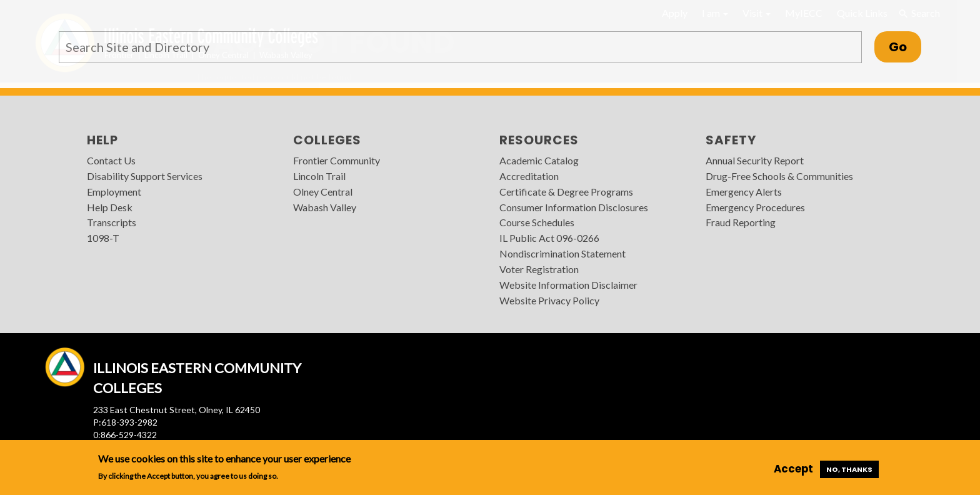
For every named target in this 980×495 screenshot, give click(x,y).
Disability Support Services (145, 176)
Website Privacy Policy (549, 300)
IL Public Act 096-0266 (549, 238)
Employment (114, 192)
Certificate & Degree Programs (566, 192)
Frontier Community (337, 160)
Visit (757, 13)
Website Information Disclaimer (568, 285)
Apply (675, 13)
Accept (793, 469)
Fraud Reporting (741, 222)
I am (715, 13)
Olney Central (323, 192)
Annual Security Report (755, 160)
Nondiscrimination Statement (562, 253)
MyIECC (804, 13)
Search (919, 13)
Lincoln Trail (319, 176)
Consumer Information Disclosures (574, 207)
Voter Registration (539, 269)
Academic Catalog (539, 160)
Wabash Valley (325, 207)
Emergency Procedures (755, 207)
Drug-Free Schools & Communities (779, 176)
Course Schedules (537, 222)
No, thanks (849, 469)
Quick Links (862, 13)
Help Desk (110, 207)
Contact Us (111, 160)
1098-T (103, 238)
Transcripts (112, 222)
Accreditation (529, 176)
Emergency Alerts (744, 192)
